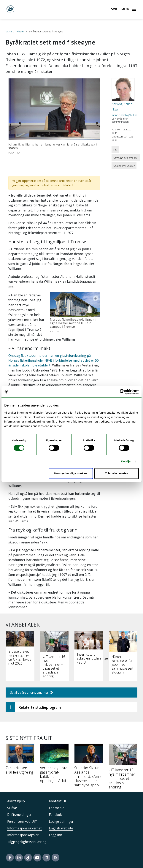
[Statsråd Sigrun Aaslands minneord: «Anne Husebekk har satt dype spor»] (89, 767)
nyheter (20, 31)
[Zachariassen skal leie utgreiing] (20, 760)
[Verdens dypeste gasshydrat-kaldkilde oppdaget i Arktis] (54, 765)
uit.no (9, 31)
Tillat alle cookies (117, 473)
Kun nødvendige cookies (71, 473)
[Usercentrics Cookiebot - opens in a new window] (122, 392)
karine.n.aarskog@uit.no (124, 115)
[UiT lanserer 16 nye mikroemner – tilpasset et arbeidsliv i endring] (123, 768)
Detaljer (126, 462)
